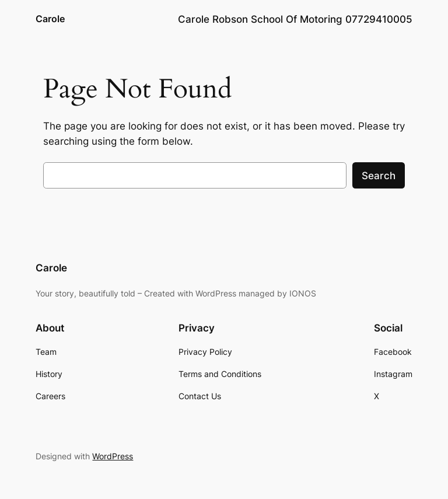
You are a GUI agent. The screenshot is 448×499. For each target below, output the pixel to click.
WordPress (113, 456)
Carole (50, 19)
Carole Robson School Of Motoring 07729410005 (295, 19)
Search (379, 176)
